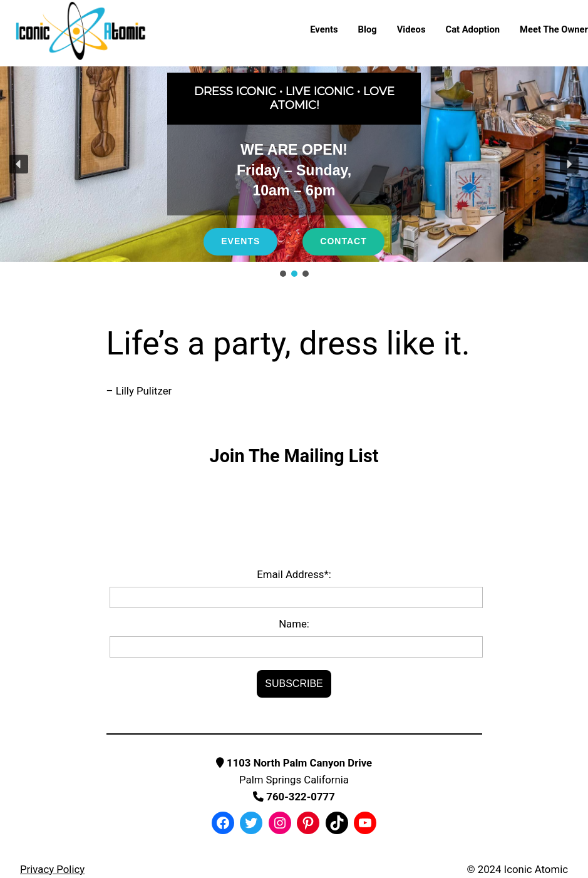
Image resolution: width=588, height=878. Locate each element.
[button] (19, 164)
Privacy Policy (52, 869)
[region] (294, 173)
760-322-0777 (294, 797)
